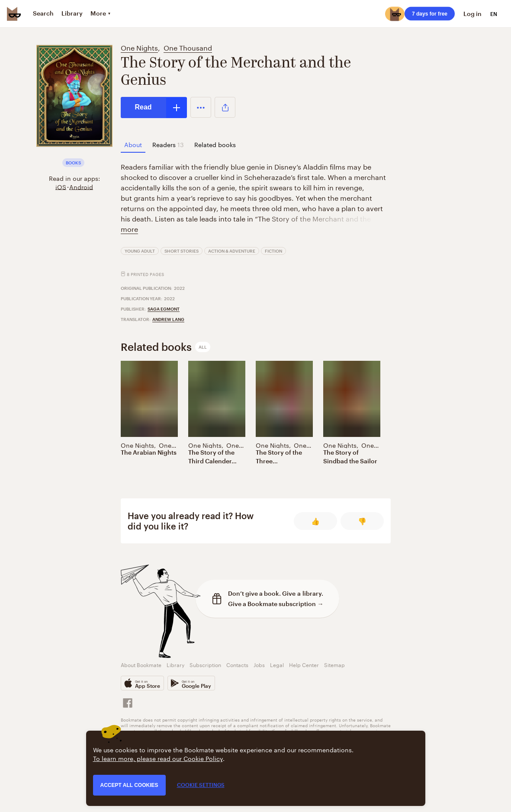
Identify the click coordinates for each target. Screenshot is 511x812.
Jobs (259, 664)
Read (143, 107)
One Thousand (188, 47)
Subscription (205, 664)
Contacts (237, 664)
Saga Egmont (164, 309)
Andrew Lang (168, 319)
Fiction (273, 251)
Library (175, 664)
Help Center (304, 664)
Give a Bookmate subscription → (276, 604)
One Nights (139, 47)
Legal (277, 664)
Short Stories (182, 251)
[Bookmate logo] (14, 14)
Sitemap (334, 664)
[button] (201, 107)
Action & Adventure (232, 251)
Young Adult (140, 251)
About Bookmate (141, 664)
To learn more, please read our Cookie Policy (158, 758)
